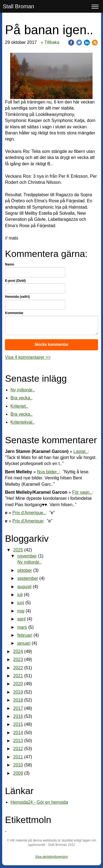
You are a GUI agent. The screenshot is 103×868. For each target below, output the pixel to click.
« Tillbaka (50, 42)
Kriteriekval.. (23, 422)
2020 (18, 684)
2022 (18, 668)
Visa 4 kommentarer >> (28, 357)
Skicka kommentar (52, 344)
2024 (18, 651)
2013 (18, 741)
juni (21, 603)
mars (22, 627)
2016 (18, 716)
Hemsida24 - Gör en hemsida (39, 802)
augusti (24, 587)
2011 (18, 757)
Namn (9, 264)
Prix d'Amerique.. (29, 513)
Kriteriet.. (19, 406)
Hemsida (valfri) (17, 297)
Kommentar (14, 313)
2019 (18, 692)
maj (21, 611)
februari (25, 635)
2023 (18, 659)
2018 (18, 700)
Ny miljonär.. (23, 390)
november (27, 556)
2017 (18, 708)
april (21, 619)
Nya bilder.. (48, 472)
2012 (18, 749)
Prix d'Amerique (28, 521)
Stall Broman (19, 6)
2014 (18, 733)
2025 (18, 550)
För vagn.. (82, 492)
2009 (18, 773)
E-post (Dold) (15, 281)
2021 (18, 676)
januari (24, 643)
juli (20, 595)
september (28, 578)
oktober (25, 570)
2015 (18, 724)
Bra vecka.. (21, 398)
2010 (18, 765)
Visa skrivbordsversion (52, 857)
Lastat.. (80, 451)
